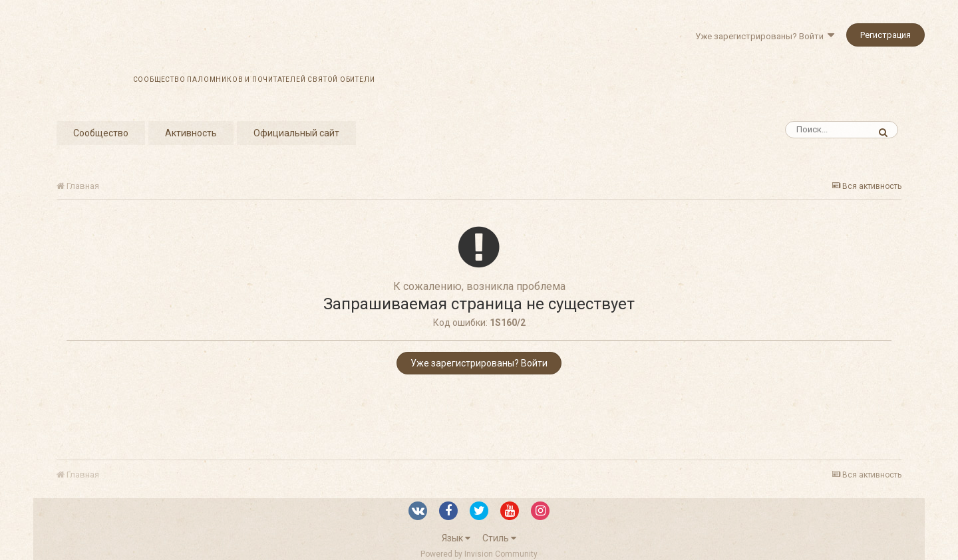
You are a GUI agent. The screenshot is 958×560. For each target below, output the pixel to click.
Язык (456, 538)
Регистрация (885, 35)
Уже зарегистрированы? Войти (765, 36)
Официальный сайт (296, 133)
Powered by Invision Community (479, 554)
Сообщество (101, 133)
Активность (191, 133)
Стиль (499, 538)
